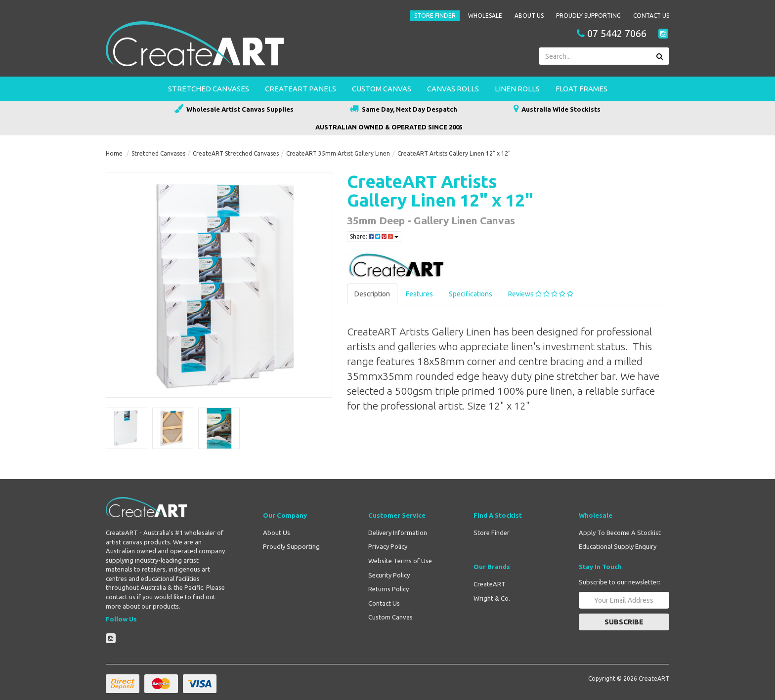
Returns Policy (388, 589)
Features (419, 294)
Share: (374, 236)
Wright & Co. (492, 598)
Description (372, 294)
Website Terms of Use (400, 561)
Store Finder (435, 16)
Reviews (541, 294)
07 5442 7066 (612, 34)
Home (114, 153)
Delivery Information (398, 533)
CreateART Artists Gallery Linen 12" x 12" (454, 153)
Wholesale (485, 16)
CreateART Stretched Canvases (236, 153)
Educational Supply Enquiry (618, 546)
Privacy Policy (388, 546)
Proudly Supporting (588, 16)
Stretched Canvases (209, 89)
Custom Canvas (382, 89)
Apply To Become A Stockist (620, 533)
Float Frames (581, 89)
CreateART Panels (301, 89)
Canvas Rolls (453, 89)
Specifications (471, 294)
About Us (529, 16)
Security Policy (389, 575)
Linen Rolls (517, 89)
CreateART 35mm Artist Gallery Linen (338, 153)
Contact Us (651, 16)
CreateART (490, 584)
